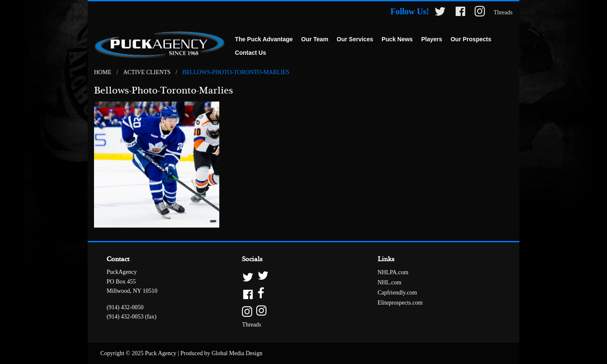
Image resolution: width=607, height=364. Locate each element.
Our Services (355, 39)
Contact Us (250, 53)
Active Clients (147, 72)
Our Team (315, 39)
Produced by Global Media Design (221, 353)
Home (103, 72)
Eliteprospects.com (400, 303)
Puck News (397, 39)
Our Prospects (471, 39)
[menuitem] (264, 40)
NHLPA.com (393, 272)
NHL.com (389, 282)
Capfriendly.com (398, 293)
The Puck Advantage (264, 39)
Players (432, 39)
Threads (503, 12)
